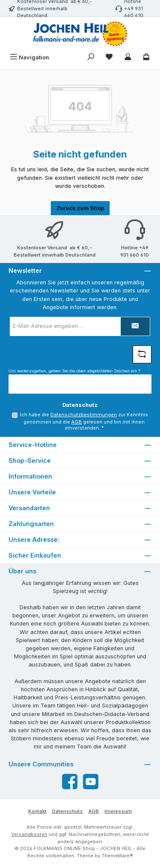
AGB (77, 422)
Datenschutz (67, 811)
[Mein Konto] (128, 57)
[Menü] (29, 57)
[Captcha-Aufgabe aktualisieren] (142, 354)
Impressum (118, 811)
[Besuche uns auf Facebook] (70, 782)
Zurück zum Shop (80, 208)
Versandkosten (29, 834)
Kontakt (37, 811)
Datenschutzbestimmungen (84, 415)
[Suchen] (91, 57)
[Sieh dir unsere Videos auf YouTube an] (91, 782)
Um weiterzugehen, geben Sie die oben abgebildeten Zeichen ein (74, 371)
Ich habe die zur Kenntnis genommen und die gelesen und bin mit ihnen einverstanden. (84, 421)
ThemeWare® (117, 856)
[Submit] (135, 326)
